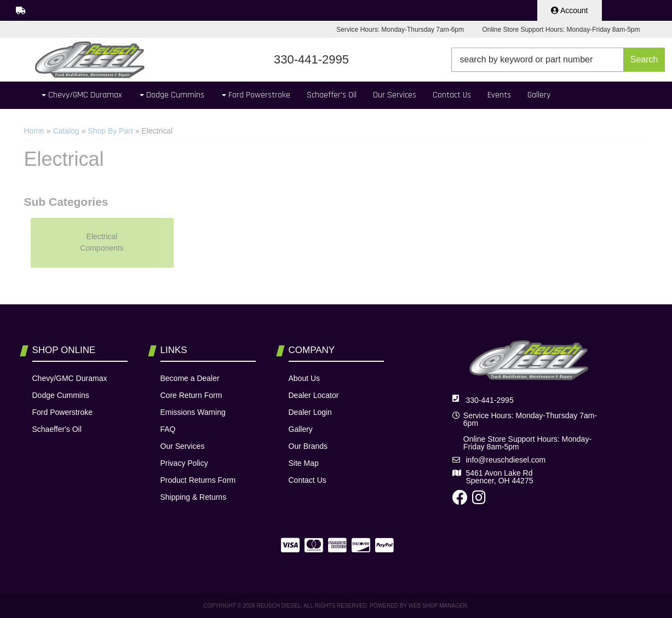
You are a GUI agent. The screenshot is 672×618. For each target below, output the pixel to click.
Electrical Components (102, 242)
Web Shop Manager (438, 606)
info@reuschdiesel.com (506, 460)
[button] (558, 60)
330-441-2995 (490, 400)
